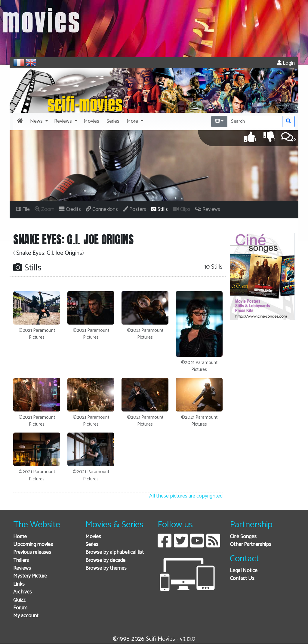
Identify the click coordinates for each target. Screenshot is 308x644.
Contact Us (242, 579)
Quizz (19, 600)
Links (19, 584)
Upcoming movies (33, 545)
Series (92, 545)
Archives (23, 592)
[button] (38, 122)
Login (286, 63)
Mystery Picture (30, 576)
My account (26, 616)
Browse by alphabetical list (115, 552)
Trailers (21, 561)
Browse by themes (106, 568)
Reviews (22, 568)
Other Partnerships (251, 545)
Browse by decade (105, 561)
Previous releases (32, 552)
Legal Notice (244, 571)
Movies (93, 537)
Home (20, 537)
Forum (20, 608)
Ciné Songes (243, 537)
